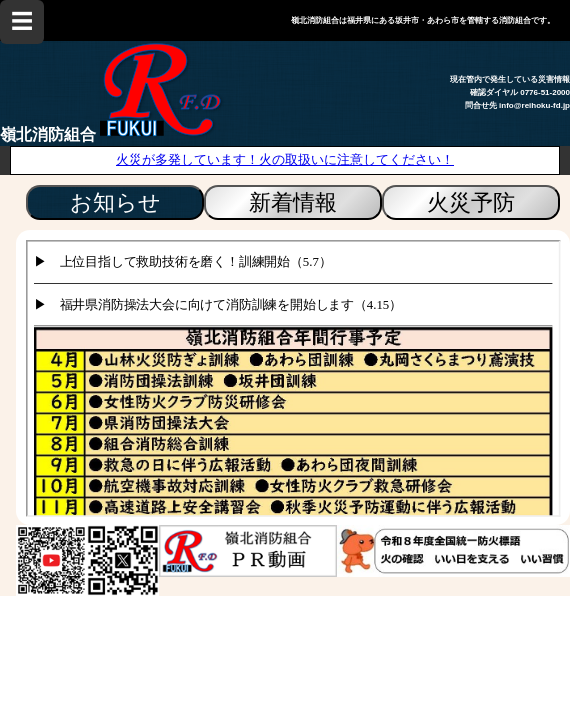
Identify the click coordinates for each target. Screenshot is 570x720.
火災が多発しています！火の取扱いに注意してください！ (285, 159)
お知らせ (115, 202)
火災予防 (471, 202)
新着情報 (293, 202)
